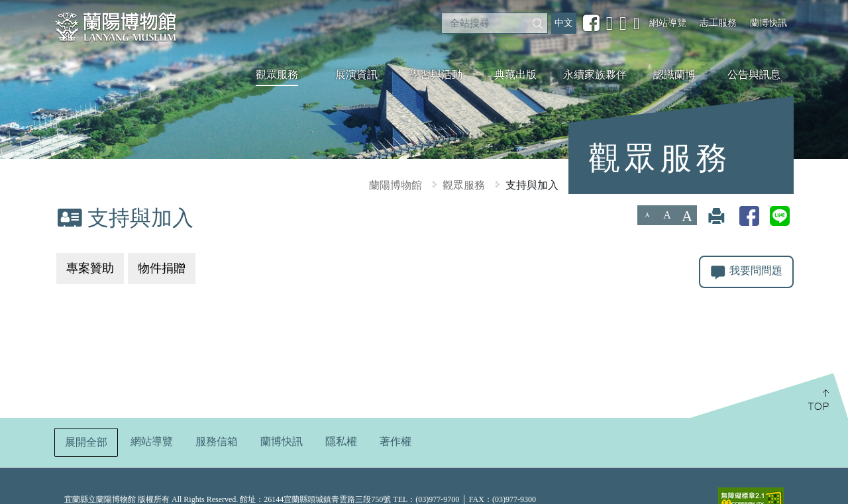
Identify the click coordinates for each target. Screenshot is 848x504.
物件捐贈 (162, 268)
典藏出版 (515, 75)
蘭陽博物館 (396, 185)
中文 (564, 23)
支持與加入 (532, 185)
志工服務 (718, 23)
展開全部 (86, 440)
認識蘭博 (674, 75)
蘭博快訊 (768, 23)
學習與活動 (436, 75)
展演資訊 (356, 75)
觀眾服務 (277, 75)
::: (5, 9)
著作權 (396, 439)
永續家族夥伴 (595, 75)
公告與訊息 (754, 75)
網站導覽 (668, 23)
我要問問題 (746, 272)
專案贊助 (90, 268)
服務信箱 (217, 439)
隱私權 (341, 439)
